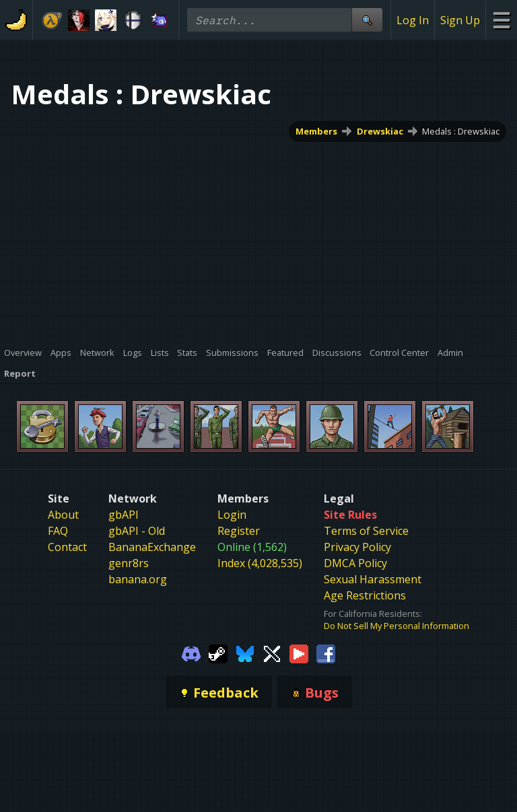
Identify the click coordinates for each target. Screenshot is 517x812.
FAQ (58, 531)
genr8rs (129, 563)
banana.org (138, 579)
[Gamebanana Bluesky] (245, 653)
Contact (67, 547)
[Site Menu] (501, 20)
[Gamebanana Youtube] (299, 653)
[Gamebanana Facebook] (326, 653)
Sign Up (460, 20)
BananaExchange (152, 547)
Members (316, 131)
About (63, 515)
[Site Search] (367, 20)
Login (232, 515)
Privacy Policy (357, 547)
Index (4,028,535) (260, 563)
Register (239, 531)
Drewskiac (380, 131)
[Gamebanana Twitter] (272, 653)
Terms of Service (366, 531)
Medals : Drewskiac (461, 131)
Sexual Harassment (373, 579)
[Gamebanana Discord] (191, 653)
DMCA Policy (355, 563)
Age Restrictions (365, 595)
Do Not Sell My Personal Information (397, 626)
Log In (413, 20)
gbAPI (124, 515)
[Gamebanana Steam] (218, 653)
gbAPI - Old (137, 531)
